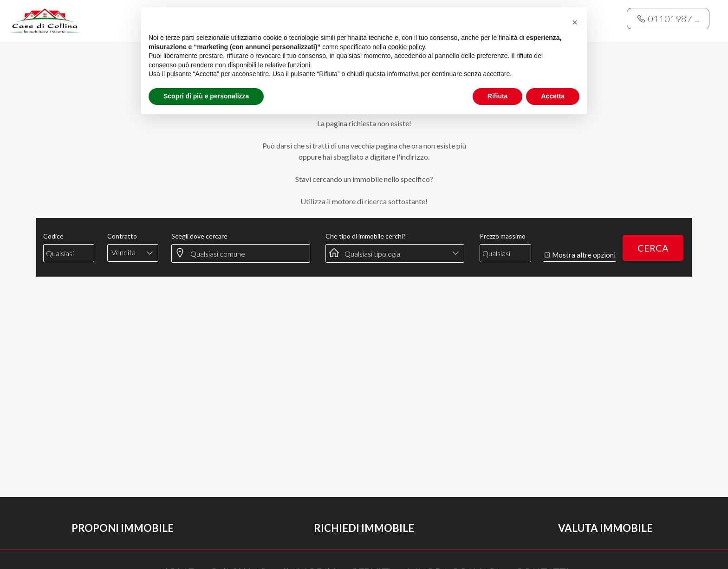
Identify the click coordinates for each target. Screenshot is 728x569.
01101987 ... (668, 19)
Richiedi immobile (364, 528)
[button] (575, 22)
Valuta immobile (605, 528)
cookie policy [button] (406, 47)
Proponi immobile (123, 528)
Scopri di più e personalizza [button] (206, 96)
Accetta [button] (553, 96)
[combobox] (133, 252)
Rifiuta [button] (498, 96)
